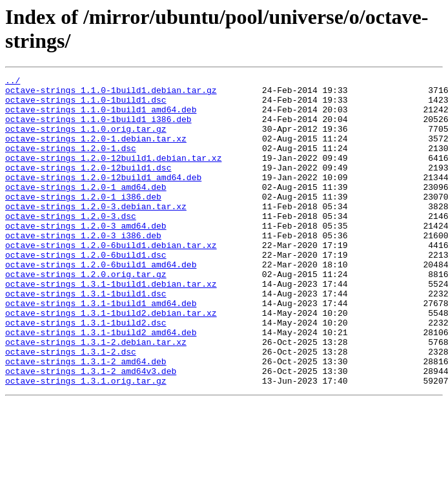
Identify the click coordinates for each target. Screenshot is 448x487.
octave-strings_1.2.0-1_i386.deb (83, 222)
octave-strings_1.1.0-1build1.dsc (86, 105)
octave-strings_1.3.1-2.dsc (71, 408)
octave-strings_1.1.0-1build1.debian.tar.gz (111, 94)
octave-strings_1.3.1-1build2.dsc (86, 373)
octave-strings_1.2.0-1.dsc (71, 163)
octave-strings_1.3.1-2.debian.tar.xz (96, 396)
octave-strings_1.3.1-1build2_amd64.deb (101, 384)
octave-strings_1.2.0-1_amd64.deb (86, 210)
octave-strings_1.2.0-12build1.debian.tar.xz (113, 175)
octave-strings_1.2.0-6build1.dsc (86, 291)
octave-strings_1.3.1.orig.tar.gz (86, 442)
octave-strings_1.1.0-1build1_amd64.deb (101, 117)
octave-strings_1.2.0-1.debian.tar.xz (96, 152)
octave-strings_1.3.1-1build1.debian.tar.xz (111, 326)
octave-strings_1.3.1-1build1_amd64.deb (101, 349)
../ (13, 82)
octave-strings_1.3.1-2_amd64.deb (86, 419)
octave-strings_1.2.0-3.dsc (71, 245)
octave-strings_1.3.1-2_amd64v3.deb (91, 431)
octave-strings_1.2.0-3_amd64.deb (86, 256)
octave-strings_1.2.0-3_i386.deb (83, 268)
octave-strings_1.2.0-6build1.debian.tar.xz (111, 280)
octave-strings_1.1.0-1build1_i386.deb (98, 129)
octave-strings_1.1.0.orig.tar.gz (86, 140)
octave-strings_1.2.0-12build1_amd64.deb (103, 198)
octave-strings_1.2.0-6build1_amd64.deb (101, 303)
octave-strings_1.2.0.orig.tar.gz (86, 315)
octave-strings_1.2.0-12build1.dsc (88, 187)
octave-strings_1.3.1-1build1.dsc (86, 338)
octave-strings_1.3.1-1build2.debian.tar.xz (111, 361)
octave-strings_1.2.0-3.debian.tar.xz (96, 233)
